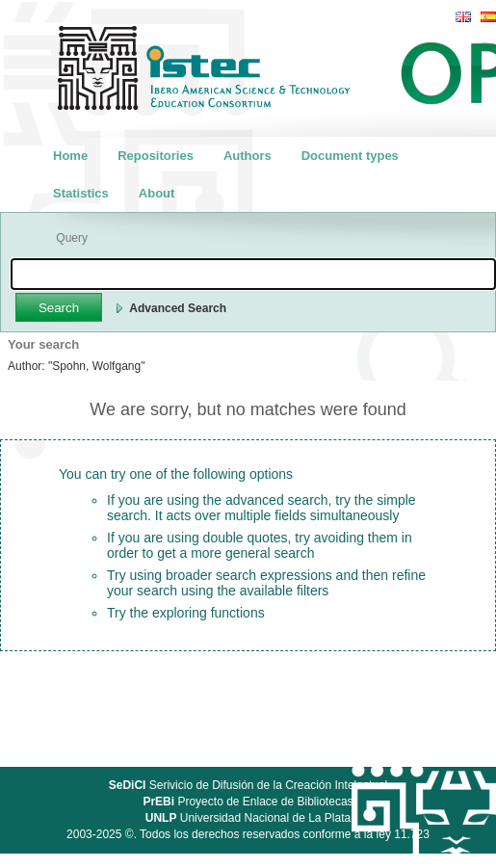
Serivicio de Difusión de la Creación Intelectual (248, 785)
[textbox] (253, 274)
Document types (350, 156)
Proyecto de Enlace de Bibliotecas (248, 802)
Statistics (81, 193)
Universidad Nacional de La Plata (248, 818)
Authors (248, 156)
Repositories (156, 156)
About (157, 193)
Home (70, 156)
